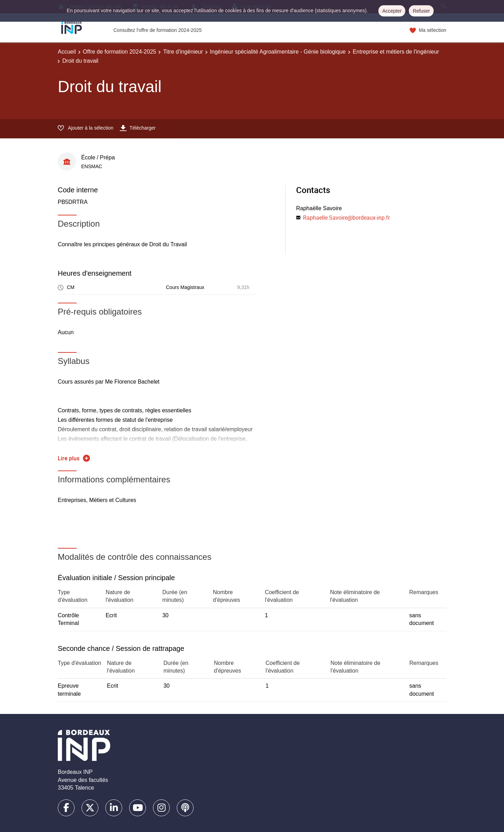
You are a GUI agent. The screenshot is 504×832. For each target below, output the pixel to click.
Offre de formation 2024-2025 (120, 52)
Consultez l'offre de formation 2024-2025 (157, 30)
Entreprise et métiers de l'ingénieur (396, 52)
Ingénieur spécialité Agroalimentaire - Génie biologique (278, 52)
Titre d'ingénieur (183, 52)
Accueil (67, 52)
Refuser (421, 11)
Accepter (392, 11)
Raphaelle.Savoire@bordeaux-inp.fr (346, 218)
